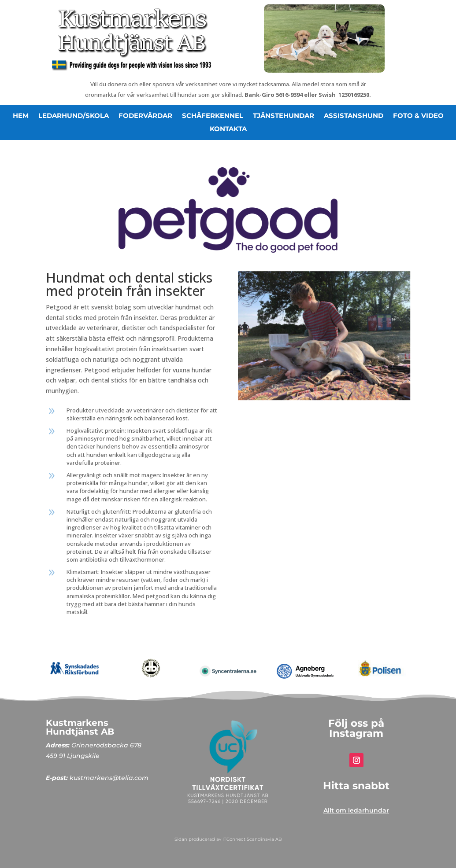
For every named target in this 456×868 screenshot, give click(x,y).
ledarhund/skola (74, 116)
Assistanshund (354, 116)
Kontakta (228, 129)
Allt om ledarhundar (356, 810)
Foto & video (418, 116)
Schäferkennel (213, 116)
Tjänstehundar (284, 116)
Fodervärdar (145, 116)
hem (21, 116)
